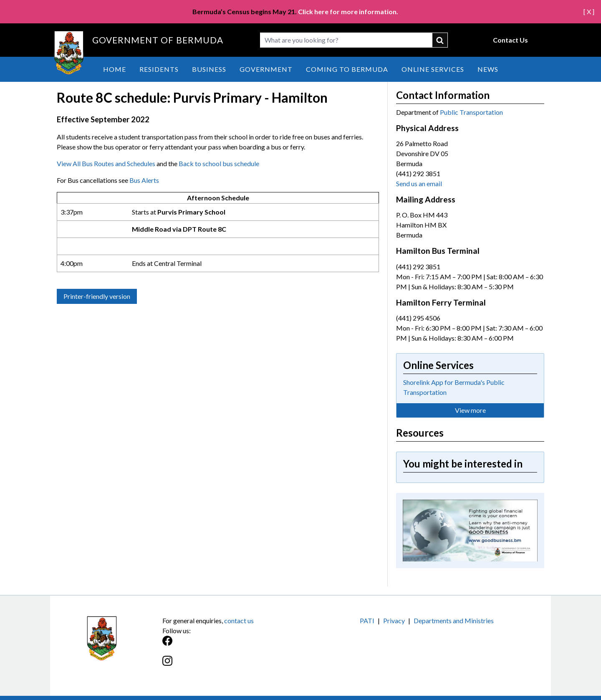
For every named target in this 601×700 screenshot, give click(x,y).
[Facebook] (231, 645)
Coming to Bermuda (347, 69)
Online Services (433, 69)
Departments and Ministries (454, 620)
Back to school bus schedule (219, 163)
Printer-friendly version (97, 296)
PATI (367, 620)
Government (266, 69)
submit (440, 40)
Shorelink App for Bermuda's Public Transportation (454, 387)
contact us (239, 620)
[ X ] (589, 11)
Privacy (394, 620)
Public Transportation (471, 112)
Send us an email (419, 183)
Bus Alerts (144, 180)
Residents (159, 69)
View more (470, 410)
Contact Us (510, 40)
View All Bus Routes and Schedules (106, 163)
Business (209, 69)
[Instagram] (231, 665)
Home (115, 69)
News (488, 69)
